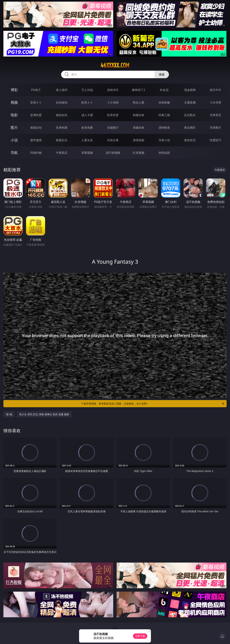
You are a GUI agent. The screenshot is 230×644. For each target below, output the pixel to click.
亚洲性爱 (36, 115)
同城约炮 (36, 153)
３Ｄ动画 (113, 102)
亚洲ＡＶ (36, 102)
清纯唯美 (164, 128)
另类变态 (215, 115)
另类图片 (215, 128)
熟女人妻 (139, 102)
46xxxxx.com (115, 65)
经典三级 (164, 115)
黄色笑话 (190, 140)
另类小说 (164, 140)
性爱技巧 (215, 140)
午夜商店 (62, 153)
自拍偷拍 (62, 102)
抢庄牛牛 (215, 90)
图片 (14, 127)
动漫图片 (113, 128)
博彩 (14, 90)
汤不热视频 (113, 153)
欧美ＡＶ (87, 102)
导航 (14, 153)
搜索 (162, 74)
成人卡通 (87, 115)
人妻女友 (87, 140)
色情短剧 (164, 153)
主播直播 (190, 102)
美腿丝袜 (139, 128)
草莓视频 (87, 153)
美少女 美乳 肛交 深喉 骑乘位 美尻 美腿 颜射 (44, 414)
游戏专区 (113, 90)
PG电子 (36, 90)
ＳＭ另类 (215, 102)
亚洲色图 (62, 128)
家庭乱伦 (62, 140)
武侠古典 (113, 140)
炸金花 (164, 90)
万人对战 (87, 90)
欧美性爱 (113, 115)
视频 (14, 102)
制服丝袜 (139, 115)
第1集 (9, 414)
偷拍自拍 (62, 115)
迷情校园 (139, 140)
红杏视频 (139, 153)
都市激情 (36, 140)
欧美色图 (87, 128)
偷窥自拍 (36, 128)
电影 (14, 115)
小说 (14, 140)
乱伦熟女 (190, 115)
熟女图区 (190, 128)
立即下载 (140, 636)
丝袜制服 (164, 102)
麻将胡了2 (138, 90)
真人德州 (62, 90)
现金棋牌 (190, 90)
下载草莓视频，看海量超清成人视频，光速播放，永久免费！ (153, 404)
